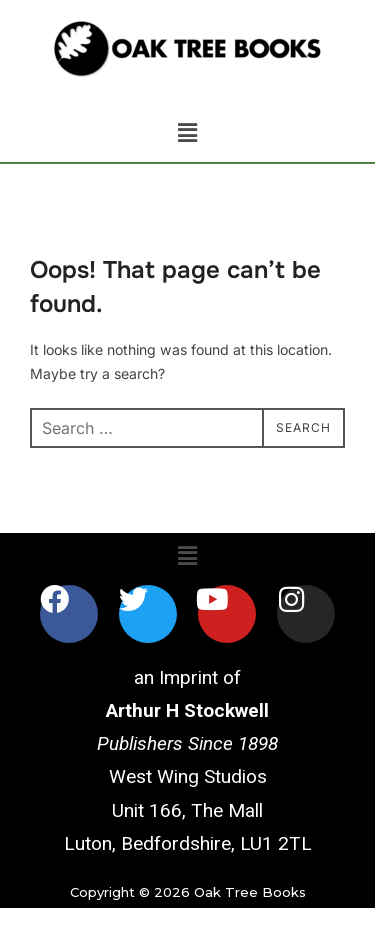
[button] (187, 133)
